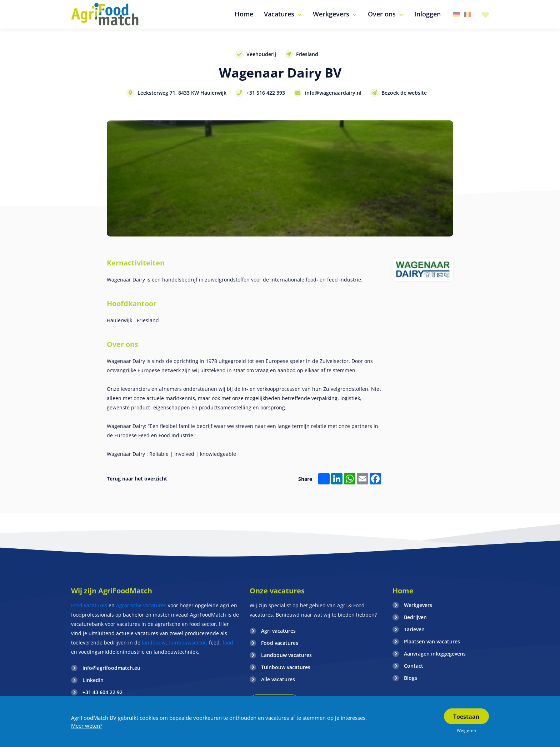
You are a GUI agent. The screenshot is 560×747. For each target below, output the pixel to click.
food (228, 643)
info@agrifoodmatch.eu (111, 668)
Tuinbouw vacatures (286, 667)
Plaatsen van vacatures (432, 641)
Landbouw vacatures (286, 655)
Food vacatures (89, 605)
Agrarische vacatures (142, 605)
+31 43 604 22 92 (102, 692)
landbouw (154, 643)
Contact (414, 666)
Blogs (411, 678)
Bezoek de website (404, 93)
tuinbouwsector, (188, 643)
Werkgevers (418, 605)
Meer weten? (87, 726)
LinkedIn (93, 680)
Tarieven (414, 629)
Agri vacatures (278, 631)
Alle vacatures (278, 679)
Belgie (467, 14)
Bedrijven (415, 617)
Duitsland (457, 14)
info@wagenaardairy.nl (333, 93)
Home (403, 591)
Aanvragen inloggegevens (435, 654)
